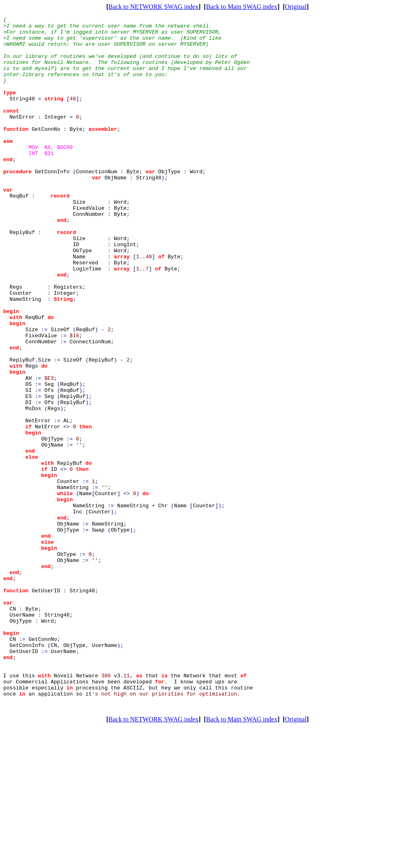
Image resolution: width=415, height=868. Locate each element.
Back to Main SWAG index (242, 7)
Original (296, 7)
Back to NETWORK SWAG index (154, 7)
